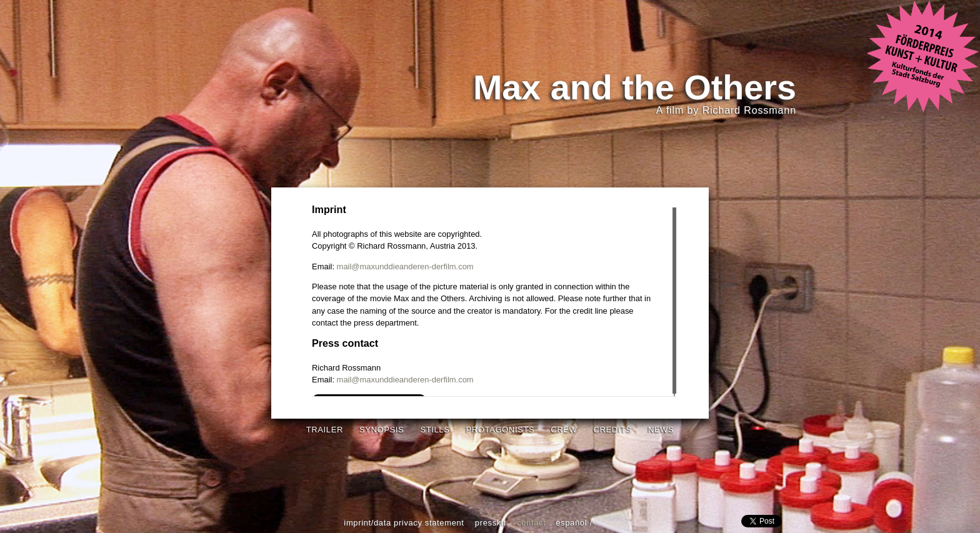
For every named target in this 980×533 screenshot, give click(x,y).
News (661, 430)
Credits (612, 430)
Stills (435, 430)
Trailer (325, 430)
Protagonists (501, 430)
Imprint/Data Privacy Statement (404, 523)
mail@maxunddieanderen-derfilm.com (405, 266)
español (571, 523)
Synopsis (382, 430)
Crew (564, 430)
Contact (531, 523)
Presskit (491, 523)
